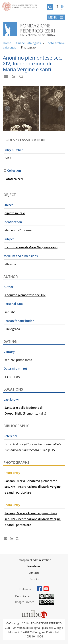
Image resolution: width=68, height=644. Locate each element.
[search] (50, 7)
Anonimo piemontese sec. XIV (25, 295)
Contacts (34, 573)
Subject (9, 239)
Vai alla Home (34, 29)
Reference (11, 436)
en (62, 7)
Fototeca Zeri (14, 179)
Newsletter (34, 566)
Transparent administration (34, 560)
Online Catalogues (28, 43)
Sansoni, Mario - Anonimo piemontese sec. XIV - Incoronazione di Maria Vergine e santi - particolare (33, 487)
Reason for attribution (19, 321)
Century (9, 352)
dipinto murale (15, 213)
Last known (12, 399)
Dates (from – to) (15, 369)
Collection (14, 171)
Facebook (39, 589)
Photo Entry (12, 473)
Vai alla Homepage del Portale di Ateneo (20, 6)
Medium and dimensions (21, 256)
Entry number (13, 150)
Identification (13, 222)
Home (7, 43)
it (57, 7)
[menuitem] (34, 560)
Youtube (46, 589)
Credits (34, 579)
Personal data (13, 304)
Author (9, 287)
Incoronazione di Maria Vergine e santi (31, 247)
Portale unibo (34, 611)
